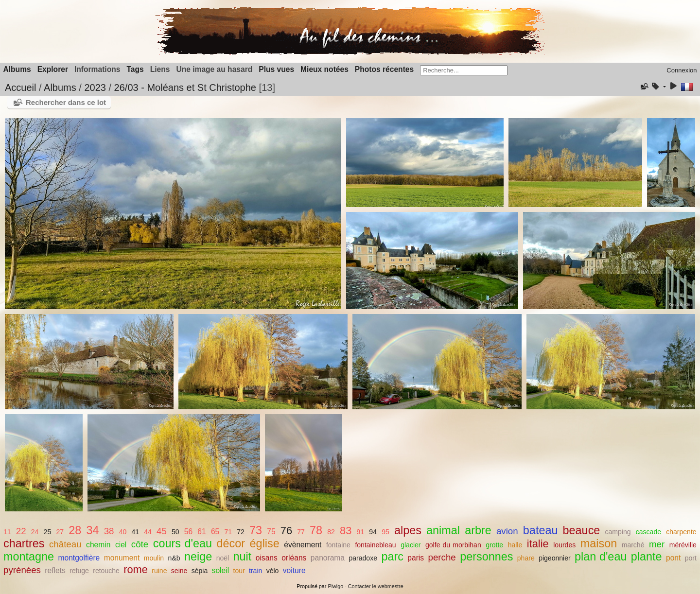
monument (122, 558)
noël (223, 558)
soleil (221, 570)
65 (215, 532)
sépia (200, 571)
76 (286, 531)
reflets (55, 570)
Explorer (53, 69)
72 (241, 532)
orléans (294, 558)
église (265, 543)
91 (361, 532)
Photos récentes (384, 69)
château (65, 544)
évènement (303, 545)
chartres (24, 543)
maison (599, 543)
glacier (411, 545)
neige (198, 557)
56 (188, 532)
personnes (486, 557)
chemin (98, 545)
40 (123, 532)
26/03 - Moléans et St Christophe (185, 87)
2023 (95, 87)
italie (538, 544)
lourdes (564, 545)
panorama (328, 558)
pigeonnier (555, 558)
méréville (683, 545)
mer (657, 544)
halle (515, 545)
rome (136, 569)
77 (301, 532)
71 (228, 532)
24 (35, 532)
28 (75, 530)
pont (673, 558)
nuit (243, 557)
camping (618, 532)
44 (148, 532)
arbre (478, 530)
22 (21, 531)
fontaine (338, 545)
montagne (29, 557)
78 (316, 530)
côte (140, 544)
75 (271, 532)
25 (48, 532)
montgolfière (79, 558)
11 (7, 532)
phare (526, 558)
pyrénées (22, 570)
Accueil (20, 87)
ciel (121, 545)
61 (201, 532)
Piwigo (335, 586)
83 (346, 531)
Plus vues (276, 69)
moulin (154, 558)
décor (231, 543)
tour (239, 571)
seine (179, 571)
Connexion (682, 70)
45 (162, 531)
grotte (494, 545)
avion (507, 531)
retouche (106, 571)
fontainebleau (375, 545)
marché (633, 545)
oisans (267, 558)
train (255, 571)
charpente (681, 532)
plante (647, 557)
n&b (174, 558)
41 (135, 532)
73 (256, 530)
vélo (273, 571)
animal (443, 530)
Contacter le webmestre (376, 586)
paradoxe (363, 558)
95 (385, 532)
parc (392, 557)
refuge (79, 571)
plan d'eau (601, 557)
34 (92, 530)
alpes (408, 530)
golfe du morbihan (453, 545)
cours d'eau (183, 543)
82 (331, 532)
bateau (541, 530)
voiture (294, 570)
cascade (648, 532)
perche (442, 557)
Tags (135, 69)
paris (416, 558)
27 (60, 532)
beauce (582, 530)
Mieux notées (324, 69)
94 (373, 532)
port (691, 558)
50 (175, 532)
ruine (159, 571)
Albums (17, 69)
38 (109, 531)
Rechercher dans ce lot (66, 102)
